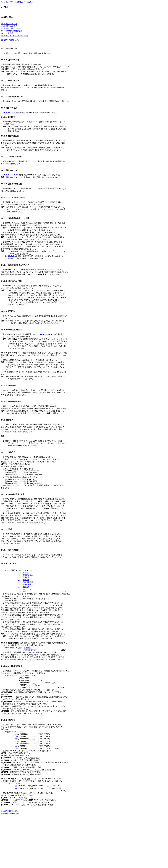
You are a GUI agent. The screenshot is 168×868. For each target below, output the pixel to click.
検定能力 (26, 622)
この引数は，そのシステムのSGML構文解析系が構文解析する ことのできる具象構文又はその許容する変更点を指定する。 (34, 683)
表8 (43, 76)
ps (19, 607)
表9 (49, 76)
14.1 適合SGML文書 (9, 25)
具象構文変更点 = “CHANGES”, (16, 716)
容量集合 (26, 612)
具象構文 (27, 687)
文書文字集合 (28, 609)
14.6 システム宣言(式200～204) (15, 37)
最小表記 (26, 607)
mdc (24, 627)
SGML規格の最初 (7, 42)
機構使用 (26, 614)
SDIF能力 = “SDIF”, (12, 832)
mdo (19, 604)
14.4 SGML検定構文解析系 (12, 32)
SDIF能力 (26, 624)
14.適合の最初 (7, 860)
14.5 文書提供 (7, 35)
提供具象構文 (28, 619)
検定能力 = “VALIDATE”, (14, 777)
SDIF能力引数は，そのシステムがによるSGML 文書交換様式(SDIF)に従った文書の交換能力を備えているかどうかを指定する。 (32, 827)
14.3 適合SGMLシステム (11, 30)
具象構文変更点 (30, 689)
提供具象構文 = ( (10, 687)
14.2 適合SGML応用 (9, 27)
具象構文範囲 (28, 617)
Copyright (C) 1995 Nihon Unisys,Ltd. (17, 2)
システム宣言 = (9, 604)
